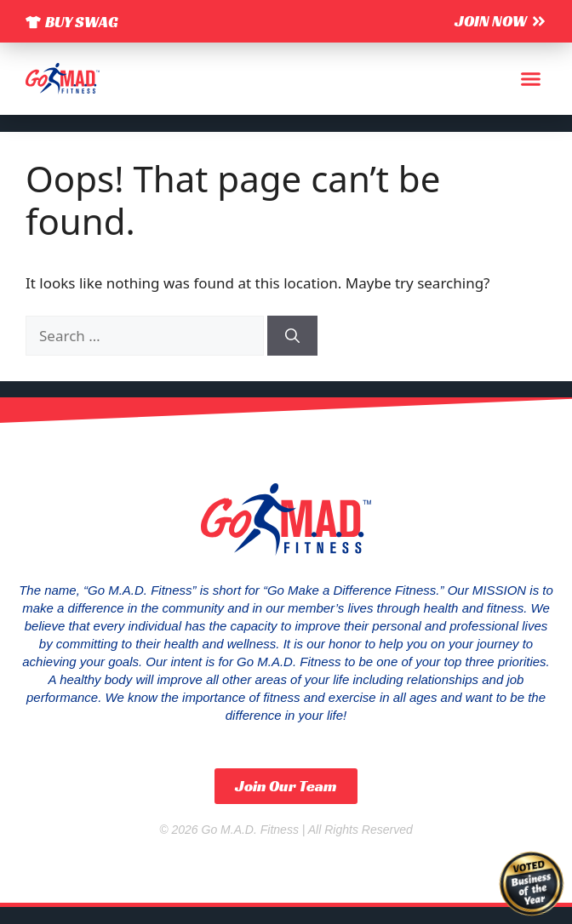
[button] (531, 79)
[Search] (292, 336)
